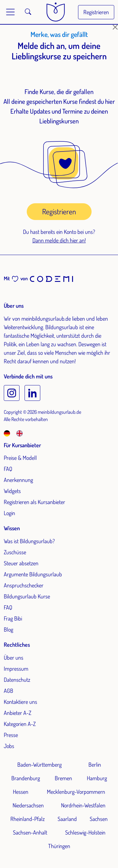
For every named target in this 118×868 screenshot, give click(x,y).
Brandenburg (26, 778)
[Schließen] (115, 27)
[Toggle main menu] (10, 12)
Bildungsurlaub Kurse (27, 596)
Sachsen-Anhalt (30, 832)
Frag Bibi (13, 618)
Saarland (67, 819)
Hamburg (97, 778)
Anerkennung (18, 480)
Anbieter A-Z (18, 713)
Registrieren (96, 12)
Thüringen (59, 846)
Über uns (14, 657)
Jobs (9, 746)
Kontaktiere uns (20, 702)
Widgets (12, 491)
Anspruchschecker (24, 585)
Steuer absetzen (21, 563)
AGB (8, 691)
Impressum (16, 669)
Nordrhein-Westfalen (83, 805)
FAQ (8, 469)
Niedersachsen (28, 805)
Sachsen (99, 819)
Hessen (21, 792)
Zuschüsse (15, 552)
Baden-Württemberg (39, 764)
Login (9, 513)
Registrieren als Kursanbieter (34, 502)
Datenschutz (17, 680)
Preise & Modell (20, 458)
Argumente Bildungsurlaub (33, 574)
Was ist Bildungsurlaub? (29, 541)
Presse (11, 735)
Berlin (95, 764)
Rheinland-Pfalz (28, 819)
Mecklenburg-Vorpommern (76, 792)
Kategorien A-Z (20, 724)
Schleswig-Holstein (85, 832)
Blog (8, 629)
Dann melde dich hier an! (59, 240)
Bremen (63, 778)
